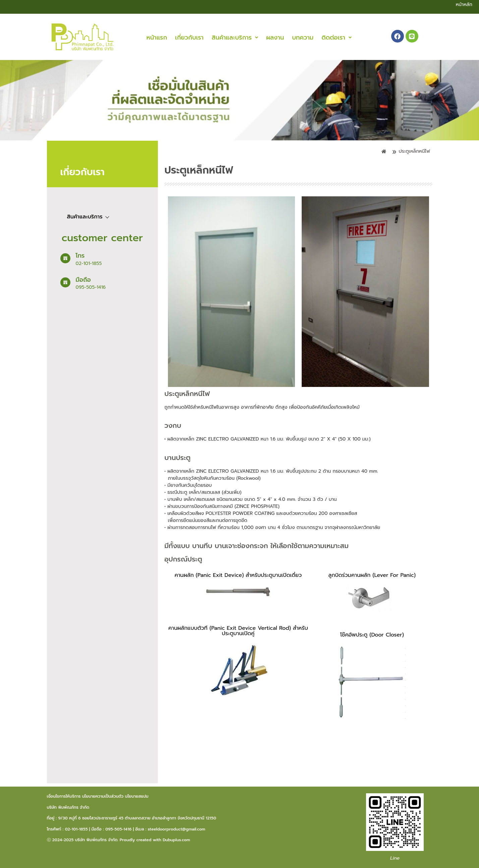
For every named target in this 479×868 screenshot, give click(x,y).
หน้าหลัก (464, 5)
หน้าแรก (157, 38)
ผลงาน (275, 38)
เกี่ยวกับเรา (189, 38)
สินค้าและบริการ (235, 38)
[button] (235, 38)
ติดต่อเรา (337, 38)
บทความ (303, 38)
